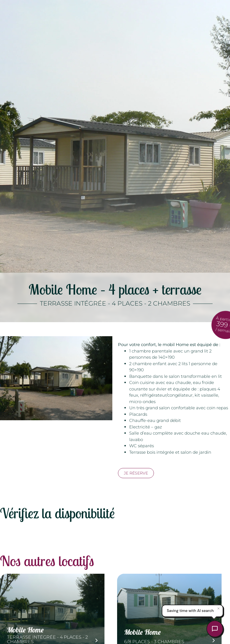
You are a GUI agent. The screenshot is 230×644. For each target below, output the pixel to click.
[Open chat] (215, 629)
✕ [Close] (218, 609)
